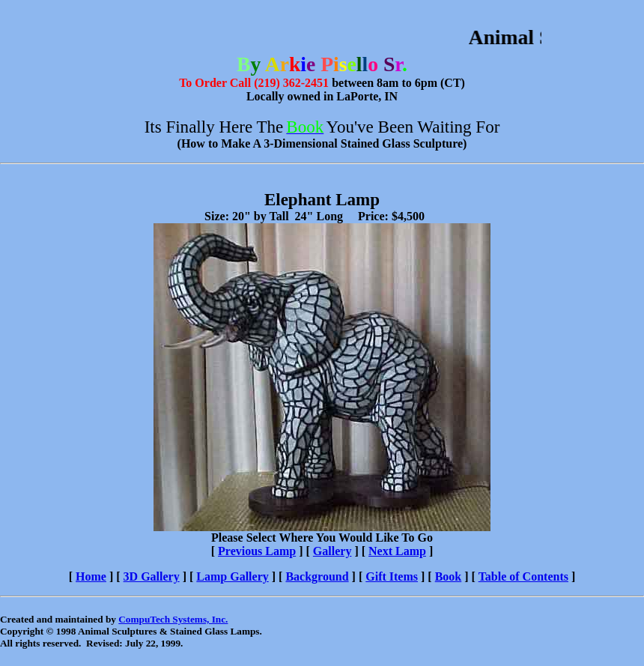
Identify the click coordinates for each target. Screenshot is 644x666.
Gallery (332, 551)
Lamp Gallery (232, 576)
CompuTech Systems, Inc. (173, 619)
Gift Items (392, 576)
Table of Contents (523, 576)
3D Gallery (152, 576)
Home (91, 576)
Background (317, 576)
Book (449, 576)
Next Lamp (397, 551)
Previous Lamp (257, 551)
